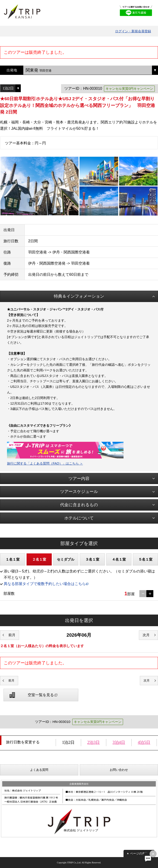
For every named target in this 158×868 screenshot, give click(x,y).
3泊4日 (119, 742)
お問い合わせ (119, 770)
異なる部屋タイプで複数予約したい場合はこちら (45, 584)
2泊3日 (93, 742)
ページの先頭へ (141, 853)
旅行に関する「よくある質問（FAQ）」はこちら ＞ (45, 463)
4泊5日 (144, 742)
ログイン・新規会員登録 (133, 31)
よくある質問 (39, 770)
